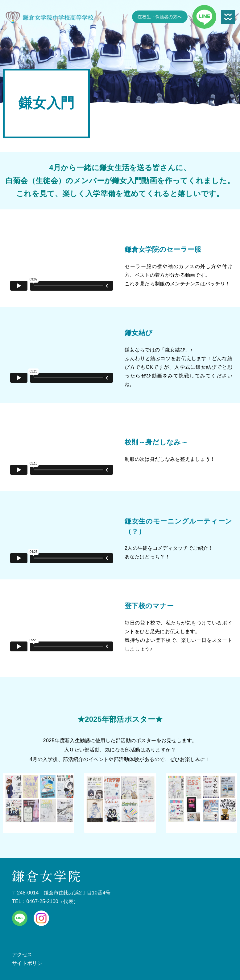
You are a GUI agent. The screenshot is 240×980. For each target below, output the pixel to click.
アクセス (22, 955)
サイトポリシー (30, 963)
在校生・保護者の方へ (160, 17)
